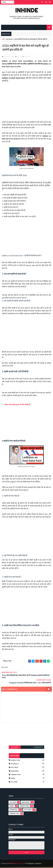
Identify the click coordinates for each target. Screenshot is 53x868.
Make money (15, 772)
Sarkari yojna (15, 761)
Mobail (13, 779)
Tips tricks (9, 39)
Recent (15, 748)
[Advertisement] (26, 101)
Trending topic (16, 776)
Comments (38, 748)
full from (14, 783)
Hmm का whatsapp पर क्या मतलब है (17, 405)
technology (15, 765)
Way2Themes (20, 864)
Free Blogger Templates (33, 864)
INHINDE (26, 10)
